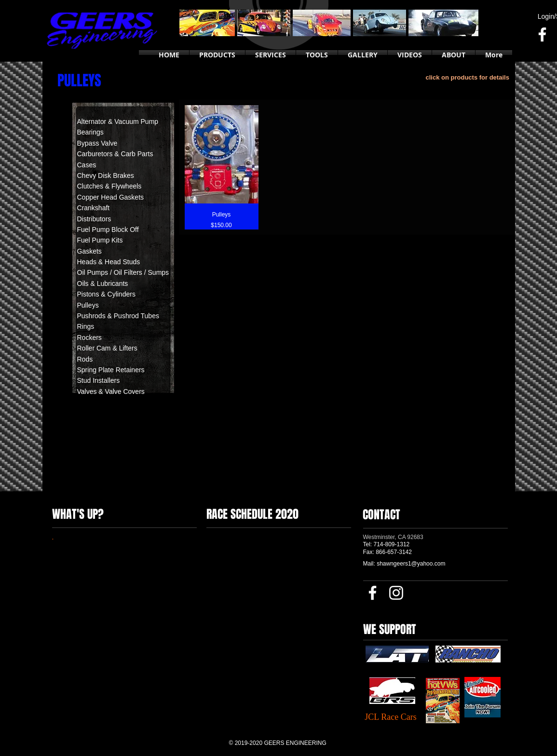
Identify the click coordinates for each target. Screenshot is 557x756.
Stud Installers (100, 380)
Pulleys (88, 305)
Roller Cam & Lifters (107, 348)
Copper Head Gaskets (111, 197)
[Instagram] (396, 593)
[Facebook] (542, 34)
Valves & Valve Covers (111, 391)
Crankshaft (94, 208)
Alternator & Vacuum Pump (118, 121)
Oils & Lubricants (103, 283)
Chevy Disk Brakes (106, 175)
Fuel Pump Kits (100, 240)
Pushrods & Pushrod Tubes (118, 316)
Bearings (90, 132)
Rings (86, 326)
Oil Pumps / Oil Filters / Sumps (123, 272)
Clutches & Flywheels (109, 186)
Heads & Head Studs (109, 262)
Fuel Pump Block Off (108, 229)
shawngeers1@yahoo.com (411, 564)
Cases (87, 165)
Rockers (89, 337)
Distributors (94, 219)
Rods (85, 359)
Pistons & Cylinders (106, 294)
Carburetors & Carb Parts (115, 154)
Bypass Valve (97, 143)
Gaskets (89, 251)
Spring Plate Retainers (111, 370)
